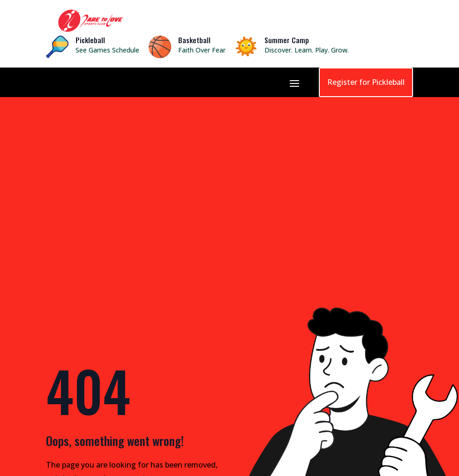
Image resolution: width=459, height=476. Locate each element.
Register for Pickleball (366, 82)
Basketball (194, 40)
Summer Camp (287, 40)
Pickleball (90, 40)
